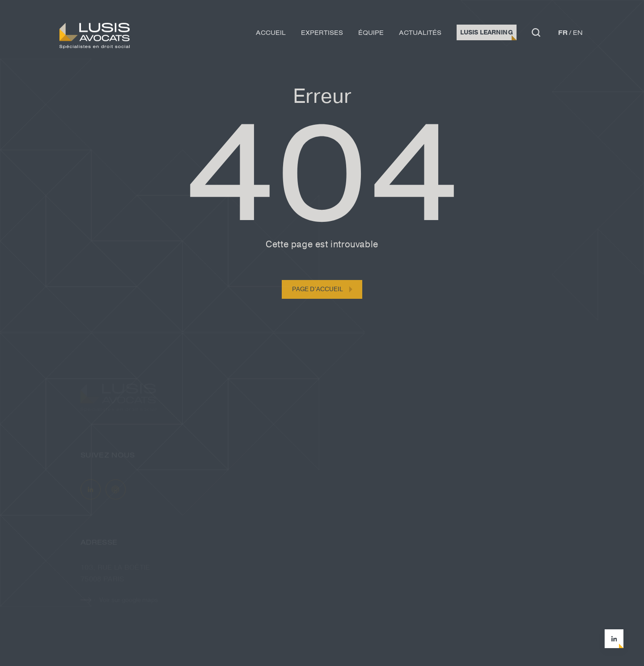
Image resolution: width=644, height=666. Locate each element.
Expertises (322, 34)
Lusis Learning (487, 34)
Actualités (420, 34)
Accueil (271, 34)
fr (563, 34)
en (578, 34)
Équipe (371, 34)
